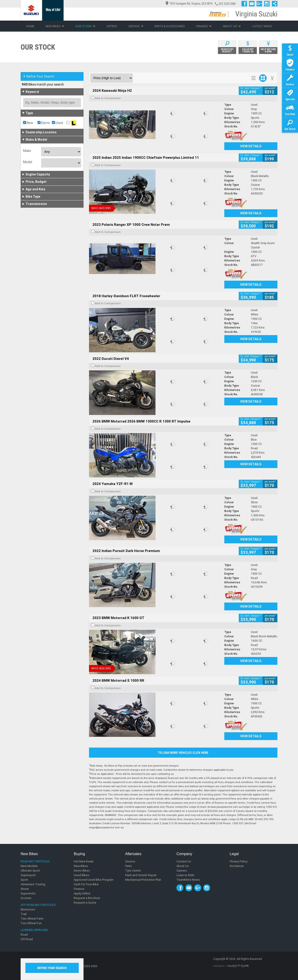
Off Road (27, 939)
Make (27, 151)
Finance (204, 26)
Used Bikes (81, 875)
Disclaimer (237, 866)
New (28, 123)
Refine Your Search (39, 76)
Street (25, 889)
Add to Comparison (108, 98)
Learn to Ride (185, 875)
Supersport (28, 875)
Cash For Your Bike (86, 884)
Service (136, 26)
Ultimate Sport (30, 871)
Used (57, 123)
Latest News (262, 26)
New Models (29, 866)
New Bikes (55, 26)
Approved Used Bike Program (94, 880)
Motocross (28, 909)
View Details (251, 146)
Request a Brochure (87, 898)
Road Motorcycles (35, 861)
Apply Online (82, 893)
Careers (182, 871)
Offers (112, 26)
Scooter (26, 898)
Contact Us (184, 861)
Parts (129, 866)
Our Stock (85, 26)
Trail (24, 914)
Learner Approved (34, 930)
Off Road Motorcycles (38, 905)
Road (24, 935)
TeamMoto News (188, 880)
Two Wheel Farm (32, 919)
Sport (24, 880)
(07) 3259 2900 (227, 4)
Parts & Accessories (170, 26)
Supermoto (28, 893)
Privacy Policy (239, 861)
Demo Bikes (82, 871)
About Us (232, 26)
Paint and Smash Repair (141, 875)
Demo (44, 123)
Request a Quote (85, 903)
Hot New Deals (84, 861)
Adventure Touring (33, 884)
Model (28, 162)
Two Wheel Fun (31, 923)
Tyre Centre (133, 871)
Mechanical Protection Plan (143, 880)
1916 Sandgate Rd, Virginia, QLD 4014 (189, 4)
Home (30, 26)
